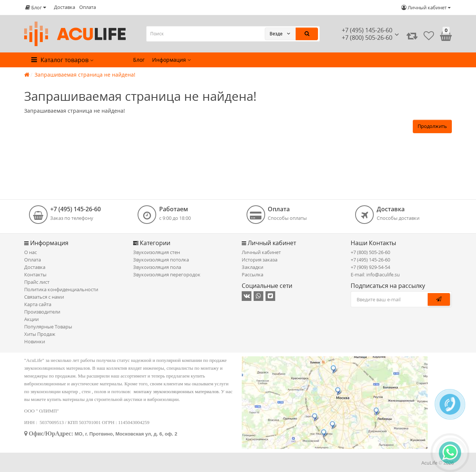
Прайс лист (37, 282)
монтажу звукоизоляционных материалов (176, 391)
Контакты (35, 274)
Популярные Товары (48, 327)
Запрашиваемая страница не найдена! (85, 75)
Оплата (88, 7)
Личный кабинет (261, 252)
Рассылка (253, 274)
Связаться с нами (44, 297)
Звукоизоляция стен (157, 252)
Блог (139, 60)
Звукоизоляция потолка (161, 260)
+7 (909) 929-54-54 (370, 267)
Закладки (253, 267)
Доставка (65, 7)
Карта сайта (38, 304)
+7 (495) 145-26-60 (367, 30)
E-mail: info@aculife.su (375, 274)
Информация (171, 60)
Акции (31, 319)
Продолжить (432, 126)
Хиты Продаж (40, 334)
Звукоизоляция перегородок (167, 274)
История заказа (260, 260)
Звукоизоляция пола (157, 267)
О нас (30, 252)
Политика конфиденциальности (61, 289)
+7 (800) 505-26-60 (370, 252)
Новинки (35, 341)
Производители (42, 312)
